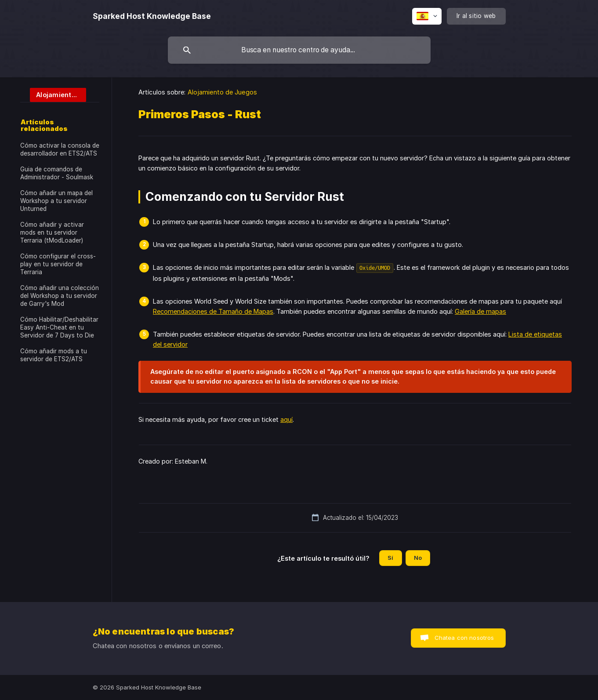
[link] (53, 94)
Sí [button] (390, 558)
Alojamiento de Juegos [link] (222, 92)
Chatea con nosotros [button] (464, 638)
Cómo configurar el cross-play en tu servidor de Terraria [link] (58, 264)
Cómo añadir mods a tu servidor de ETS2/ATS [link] (54, 355)
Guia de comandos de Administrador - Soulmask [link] (57, 173)
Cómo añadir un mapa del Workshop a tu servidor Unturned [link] (56, 201)
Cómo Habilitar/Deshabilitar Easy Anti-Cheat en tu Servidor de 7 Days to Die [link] (59, 327)
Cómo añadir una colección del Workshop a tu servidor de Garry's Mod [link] (60, 296)
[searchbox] (299, 50)
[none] (152, 16)
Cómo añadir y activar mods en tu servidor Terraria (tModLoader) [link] (52, 232)
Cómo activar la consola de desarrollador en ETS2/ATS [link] (60, 149)
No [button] (418, 558)
